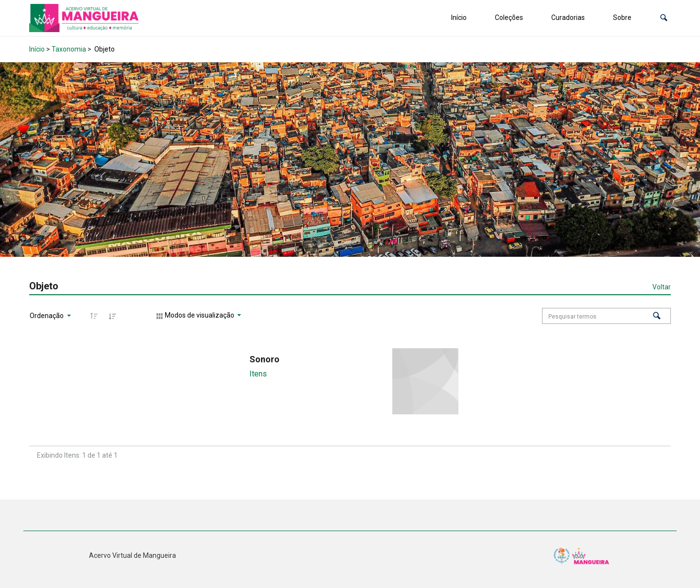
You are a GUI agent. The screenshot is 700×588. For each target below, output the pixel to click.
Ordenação (47, 316)
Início (459, 18)
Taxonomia (69, 49)
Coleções (509, 18)
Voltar (662, 287)
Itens (258, 374)
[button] (664, 18)
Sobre (622, 18)
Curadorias (568, 18)
